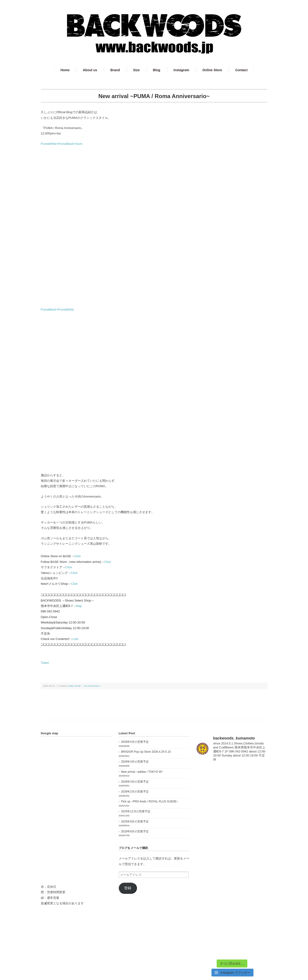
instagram (181, 70)
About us (90, 70)
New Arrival (74, 686)
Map (79, 606)
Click (77, 556)
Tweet (45, 663)
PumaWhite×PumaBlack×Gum (62, 144)
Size (136, 70)
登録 (128, 888)
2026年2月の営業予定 (135, 792)
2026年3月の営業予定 (135, 782)
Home (65, 70)
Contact (241, 70)
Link (76, 639)
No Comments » (92, 686)
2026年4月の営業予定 (135, 762)
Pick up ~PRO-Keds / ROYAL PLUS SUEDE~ (150, 801)
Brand (115, 70)
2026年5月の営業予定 (135, 742)
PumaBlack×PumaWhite (57, 309)
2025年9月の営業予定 (135, 822)
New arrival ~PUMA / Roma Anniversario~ (154, 96)
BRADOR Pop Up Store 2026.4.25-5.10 (146, 752)
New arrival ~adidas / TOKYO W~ (142, 772)
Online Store (212, 70)
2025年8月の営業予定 (135, 831)
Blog (157, 70)
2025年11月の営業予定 (136, 811)
